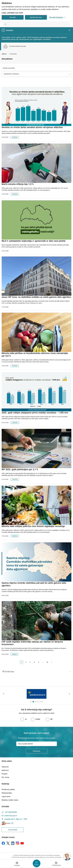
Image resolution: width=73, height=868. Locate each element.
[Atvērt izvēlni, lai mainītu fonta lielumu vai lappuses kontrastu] (56, 864)
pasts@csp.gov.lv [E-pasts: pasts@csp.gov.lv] (11, 816)
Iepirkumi (5, 770)
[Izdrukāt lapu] (36, 672)
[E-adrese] (6, 823)
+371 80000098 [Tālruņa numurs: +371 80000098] (11, 812)
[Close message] (69, 30)
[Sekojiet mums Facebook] (3, 843)
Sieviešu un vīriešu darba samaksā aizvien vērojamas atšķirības (32, 127)
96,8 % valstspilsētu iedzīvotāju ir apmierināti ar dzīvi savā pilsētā (33, 241)
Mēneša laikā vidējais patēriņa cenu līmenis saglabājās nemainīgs (33, 526)
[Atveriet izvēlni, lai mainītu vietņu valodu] (17, 864)
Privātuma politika (8, 789)
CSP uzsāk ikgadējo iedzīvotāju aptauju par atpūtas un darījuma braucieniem (32, 643)
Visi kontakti (13, 830)
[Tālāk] (69, 694)
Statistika (15, 137)
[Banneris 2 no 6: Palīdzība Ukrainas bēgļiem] (37, 694)
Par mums (5, 777)
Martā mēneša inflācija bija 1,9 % (18, 184)
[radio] (23, 719)
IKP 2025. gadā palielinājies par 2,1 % (20, 469)
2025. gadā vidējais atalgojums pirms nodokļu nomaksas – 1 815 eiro (35, 413)
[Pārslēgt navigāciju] (37, 863)
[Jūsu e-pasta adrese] (37, 744)
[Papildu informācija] (12, 823)
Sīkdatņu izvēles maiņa (10, 800)
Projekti (4, 774)
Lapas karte (6, 796)
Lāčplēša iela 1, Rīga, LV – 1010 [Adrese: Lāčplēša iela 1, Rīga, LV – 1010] (16, 819)
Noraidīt (13, 17)
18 (47, 662)
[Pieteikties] (37, 751)
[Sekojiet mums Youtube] (22, 843)
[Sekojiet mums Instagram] (17, 843)
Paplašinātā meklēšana (11, 74)
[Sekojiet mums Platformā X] (8, 843)
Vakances (5, 767)
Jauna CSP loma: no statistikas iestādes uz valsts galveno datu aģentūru (36, 297)
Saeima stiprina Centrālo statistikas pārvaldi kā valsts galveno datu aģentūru (34, 584)
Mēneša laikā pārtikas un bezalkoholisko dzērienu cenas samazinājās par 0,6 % (35, 355)
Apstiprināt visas (36, 17)
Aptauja (14, 654)
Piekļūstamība (7, 793)
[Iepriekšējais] (4, 694)
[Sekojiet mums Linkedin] (13, 843)
